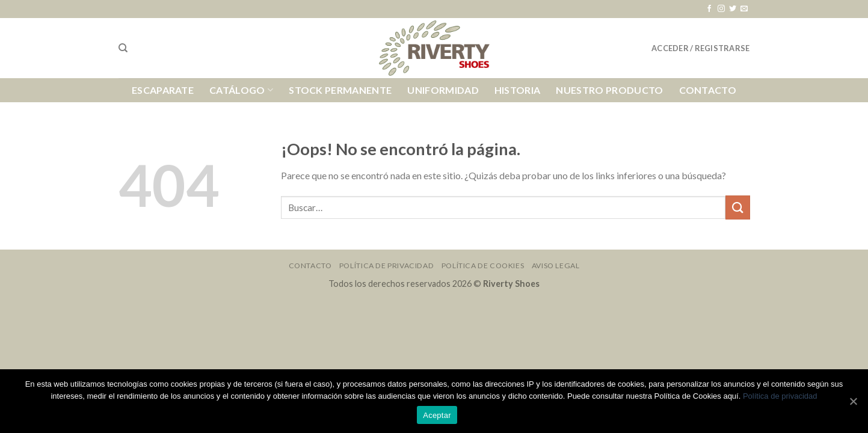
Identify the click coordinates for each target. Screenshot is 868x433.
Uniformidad (443, 90)
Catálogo (241, 90)
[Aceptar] (853, 401)
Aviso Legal (556, 266)
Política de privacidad (780, 396)
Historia (518, 90)
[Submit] (737, 207)
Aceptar (437, 415)
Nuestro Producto (609, 90)
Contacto (708, 90)
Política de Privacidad (386, 266)
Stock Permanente (340, 90)
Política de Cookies (483, 266)
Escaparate (163, 90)
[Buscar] (123, 48)
